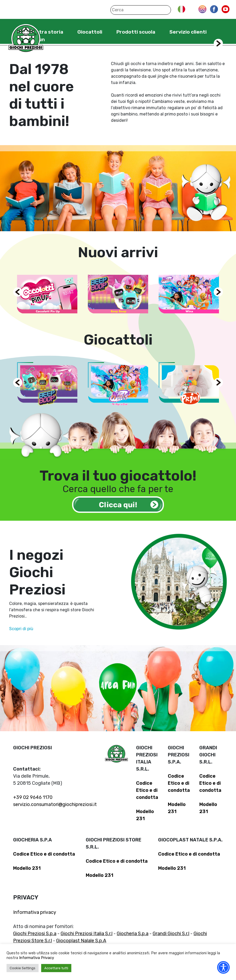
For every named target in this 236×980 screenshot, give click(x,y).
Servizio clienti (188, 32)
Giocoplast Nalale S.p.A (81, 941)
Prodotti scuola (136, 32)
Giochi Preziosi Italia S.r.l (87, 934)
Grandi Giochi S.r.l (171, 934)
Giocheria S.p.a (133, 934)
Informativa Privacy (37, 958)
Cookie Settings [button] (23, 968)
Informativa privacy (35, 912)
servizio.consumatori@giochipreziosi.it (55, 804)
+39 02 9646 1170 (33, 797)
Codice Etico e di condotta (147, 790)
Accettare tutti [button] (56, 968)
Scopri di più (21, 629)
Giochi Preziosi (26, 39)
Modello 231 (27, 868)
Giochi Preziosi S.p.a (35, 934)
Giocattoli (90, 32)
